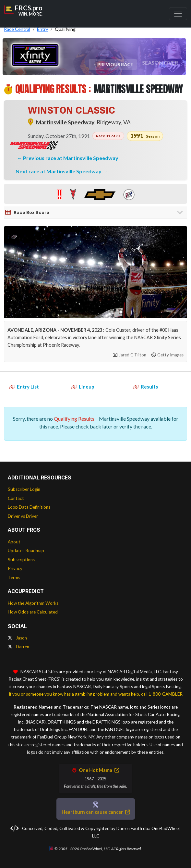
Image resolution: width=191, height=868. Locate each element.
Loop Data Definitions (29, 507)
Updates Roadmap (26, 551)
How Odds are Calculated (33, 612)
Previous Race (115, 64)
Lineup (83, 387)
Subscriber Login (24, 489)
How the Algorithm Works (33, 603)
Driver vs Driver (23, 516)
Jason (17, 638)
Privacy (15, 568)
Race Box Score (27, 212)
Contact (16, 498)
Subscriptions (21, 560)
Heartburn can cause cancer (96, 812)
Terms (14, 577)
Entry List (24, 387)
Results (145, 387)
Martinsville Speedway (65, 122)
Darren (18, 647)
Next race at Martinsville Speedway (59, 171)
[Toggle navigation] (178, 14)
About (14, 542)
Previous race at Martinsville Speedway (71, 158)
